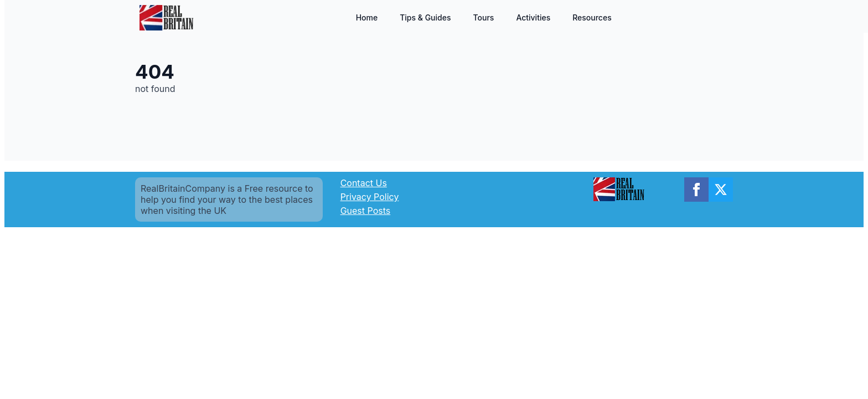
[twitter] (721, 190)
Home (367, 17)
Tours (483, 17)
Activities (533, 17)
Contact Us (364, 183)
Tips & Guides (425, 17)
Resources (592, 17)
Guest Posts (366, 211)
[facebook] (696, 190)
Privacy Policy (370, 197)
